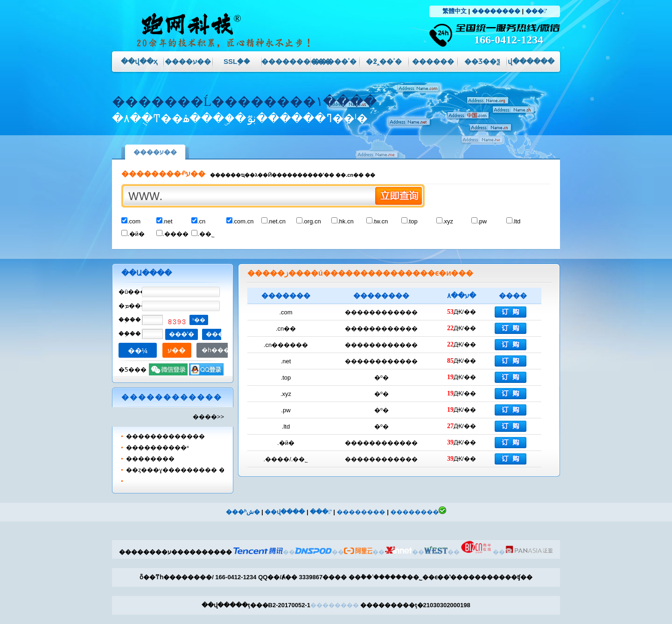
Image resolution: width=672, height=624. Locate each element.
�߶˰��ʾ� (384, 61)
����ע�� (188, 61)
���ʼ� (182, 334)
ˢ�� (199, 320)
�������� (496, 11)
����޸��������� (165, 436)
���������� (286, 61)
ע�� (177, 350)
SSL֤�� (237, 61)
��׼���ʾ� (335, 61)
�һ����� (222, 350)
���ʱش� (243, 512)
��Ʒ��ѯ (482, 61)
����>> (208, 417)
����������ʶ (157, 447)
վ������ (531, 61)
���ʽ (536, 11)
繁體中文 (455, 11)
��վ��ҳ (139, 61)
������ (433, 61)
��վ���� (285, 512)
